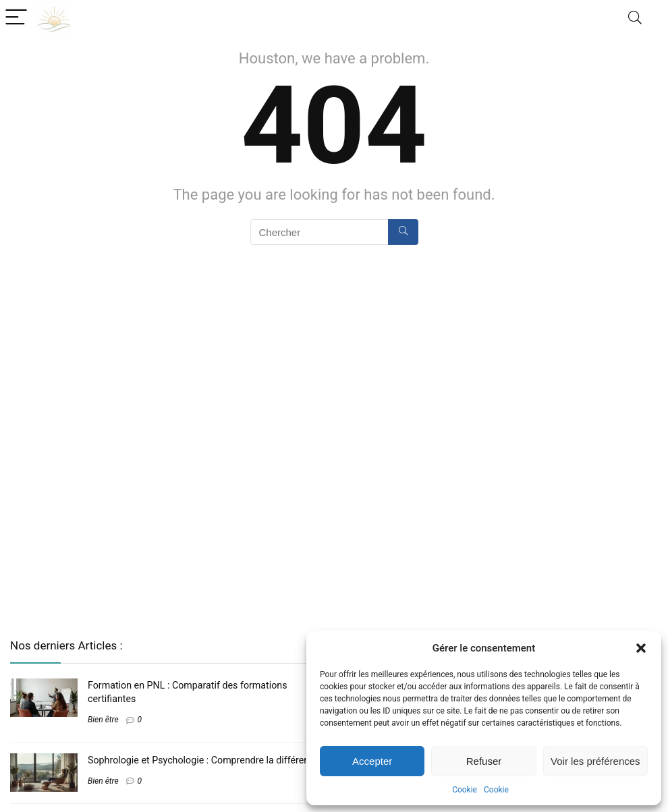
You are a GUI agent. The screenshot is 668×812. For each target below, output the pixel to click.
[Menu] (16, 18)
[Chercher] (403, 232)
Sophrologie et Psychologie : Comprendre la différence (203, 760)
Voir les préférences (595, 761)
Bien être (103, 720)
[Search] (635, 18)
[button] (641, 648)
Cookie (465, 790)
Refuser (484, 761)
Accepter (372, 761)
